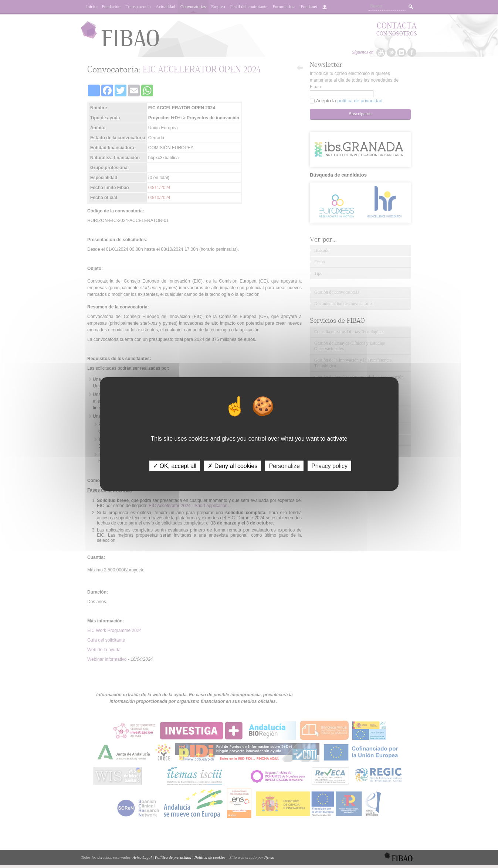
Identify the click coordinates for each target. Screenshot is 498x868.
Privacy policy (329, 466)
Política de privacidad (173, 857)
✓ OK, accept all (175, 466)
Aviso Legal (142, 857)
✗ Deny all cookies (233, 466)
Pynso (269, 857)
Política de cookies (210, 857)
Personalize (284, 466)
